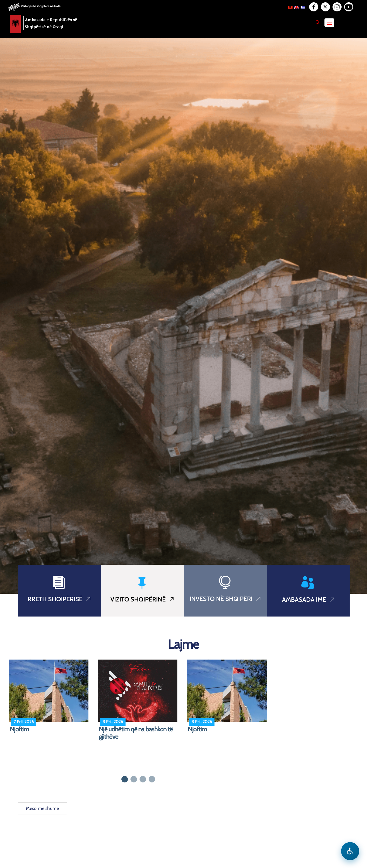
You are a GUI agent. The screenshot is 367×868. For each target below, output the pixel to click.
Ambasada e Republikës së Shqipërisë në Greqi (51, 23)
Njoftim (19, 729)
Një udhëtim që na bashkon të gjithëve (136, 733)
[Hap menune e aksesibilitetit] (350, 851)
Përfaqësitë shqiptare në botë (41, 6)
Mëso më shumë (43, 808)
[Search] (318, 22)
